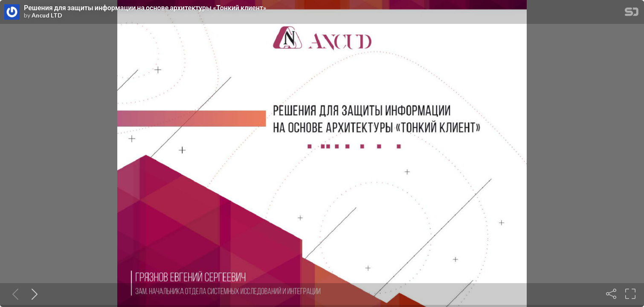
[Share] (611, 294)
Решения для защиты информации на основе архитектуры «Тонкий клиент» (145, 8)
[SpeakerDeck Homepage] (632, 13)
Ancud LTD (47, 15)
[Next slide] (33, 294)
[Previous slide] (14, 294)
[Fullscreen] (630, 294)
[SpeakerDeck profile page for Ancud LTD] (12, 12)
